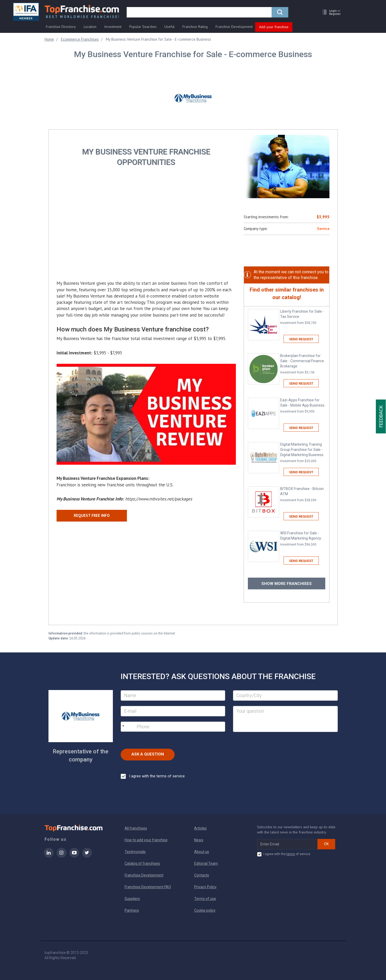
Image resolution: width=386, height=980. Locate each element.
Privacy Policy (205, 887)
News (199, 840)
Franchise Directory (61, 27)
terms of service (171, 776)
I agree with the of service (284, 854)
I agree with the (153, 776)
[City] (285, 695)
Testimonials (135, 852)
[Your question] (285, 719)
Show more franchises (287, 584)
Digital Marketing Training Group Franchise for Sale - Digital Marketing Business (303, 453)
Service (323, 229)
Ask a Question (148, 754)
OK (326, 844)
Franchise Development (234, 27)
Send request (301, 339)
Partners (132, 910)
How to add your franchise (146, 840)
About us (202, 852)
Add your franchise (274, 27)
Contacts (202, 875)
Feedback (381, 417)
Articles (200, 828)
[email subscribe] (287, 844)
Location (90, 27)
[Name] (173, 695)
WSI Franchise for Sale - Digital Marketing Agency (303, 539)
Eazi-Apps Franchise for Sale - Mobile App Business (303, 406)
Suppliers (132, 899)
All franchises (136, 828)
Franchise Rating (195, 27)
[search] (199, 12)
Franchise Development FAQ (148, 887)
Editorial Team (206, 863)
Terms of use (205, 899)
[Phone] (163, 727)
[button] (330, 12)
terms (291, 854)
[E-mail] (173, 711)
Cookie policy (205, 910)
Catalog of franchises (142, 863)
